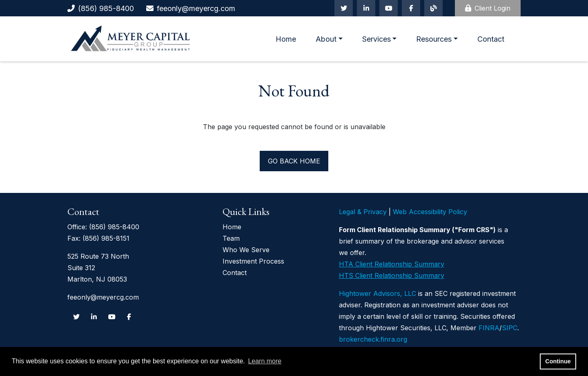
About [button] (326, 39)
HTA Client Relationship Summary (392, 264)
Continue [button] (558, 361)
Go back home (294, 161)
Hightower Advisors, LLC (378, 293)
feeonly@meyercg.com (196, 8)
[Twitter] (344, 8)
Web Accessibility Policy (430, 212)
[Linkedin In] (366, 8)
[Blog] (433, 8)
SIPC (510, 328)
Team (231, 238)
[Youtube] (389, 8)
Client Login (488, 8)
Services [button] (376, 39)
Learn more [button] (265, 361)
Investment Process (253, 261)
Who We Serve (246, 250)
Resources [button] (434, 39)
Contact (491, 39)
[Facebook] (411, 8)
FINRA (489, 328)
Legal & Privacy (363, 212)
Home (286, 39)
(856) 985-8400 (106, 8)
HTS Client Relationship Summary (392, 275)
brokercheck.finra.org (373, 339)
